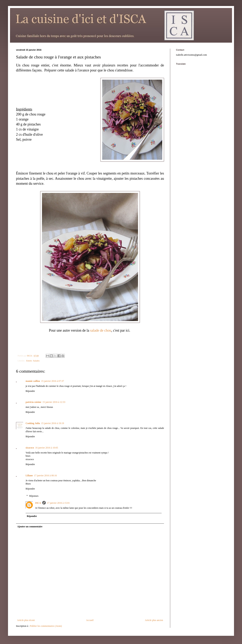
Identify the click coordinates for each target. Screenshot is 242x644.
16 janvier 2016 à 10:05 (47, 448)
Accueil (90, 620)
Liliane (29, 475)
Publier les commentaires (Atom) (46, 626)
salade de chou (100, 330)
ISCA (38, 503)
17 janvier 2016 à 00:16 (45, 475)
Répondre (30, 391)
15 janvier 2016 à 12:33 (54, 402)
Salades (36, 361)
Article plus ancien (154, 620)
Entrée (29, 361)
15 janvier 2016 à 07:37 (53, 381)
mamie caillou (33, 381)
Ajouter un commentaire (30, 527)
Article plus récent (26, 620)
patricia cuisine (33, 402)
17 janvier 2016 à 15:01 (58, 503)
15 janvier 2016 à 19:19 (53, 423)
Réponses (34, 496)
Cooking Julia (33, 423)
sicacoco (30, 448)
